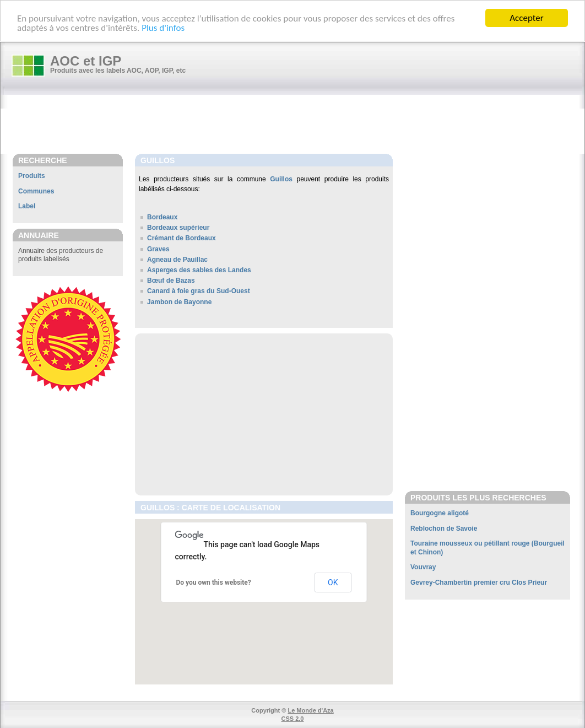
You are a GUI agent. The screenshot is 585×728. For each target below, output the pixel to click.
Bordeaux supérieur (178, 228)
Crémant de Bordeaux (182, 238)
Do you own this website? (214, 583)
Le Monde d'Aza (310, 710)
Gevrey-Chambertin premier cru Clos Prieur (479, 583)
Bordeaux (162, 217)
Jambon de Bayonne (179, 301)
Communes (36, 191)
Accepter (526, 18)
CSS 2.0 (293, 719)
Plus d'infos (163, 28)
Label (27, 206)
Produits (32, 176)
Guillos (281, 179)
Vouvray (423, 567)
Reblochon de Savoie (444, 529)
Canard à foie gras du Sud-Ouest (199, 291)
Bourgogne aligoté (440, 513)
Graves (158, 249)
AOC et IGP (86, 61)
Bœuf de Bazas (171, 281)
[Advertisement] (298, 125)
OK (333, 583)
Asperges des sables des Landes (199, 270)
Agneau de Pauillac (177, 260)
